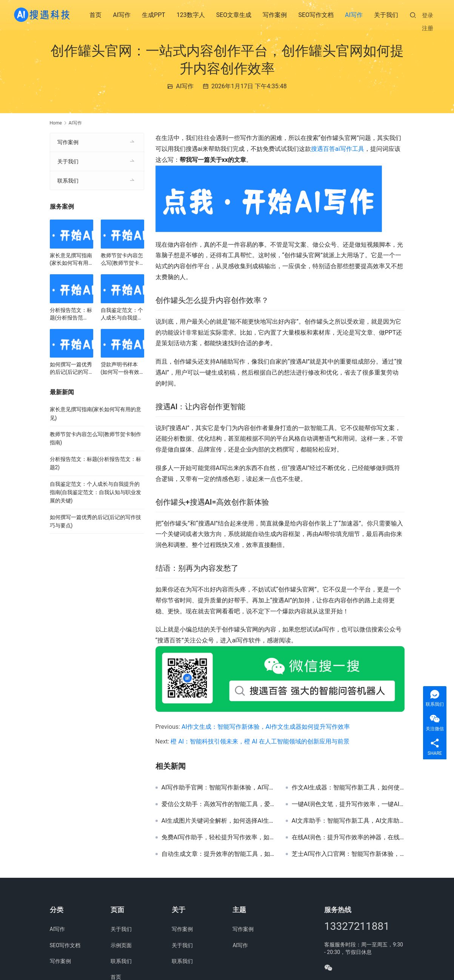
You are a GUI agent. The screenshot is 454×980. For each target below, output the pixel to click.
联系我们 (68, 181)
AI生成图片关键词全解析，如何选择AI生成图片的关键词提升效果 (218, 821)
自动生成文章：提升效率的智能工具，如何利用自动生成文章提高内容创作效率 (218, 854)
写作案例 (275, 15)
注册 (428, 28)
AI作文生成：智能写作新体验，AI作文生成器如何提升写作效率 (266, 727)
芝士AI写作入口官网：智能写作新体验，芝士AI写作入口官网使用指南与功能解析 (348, 854)
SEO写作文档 (316, 15)
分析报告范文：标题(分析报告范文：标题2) (71, 314)
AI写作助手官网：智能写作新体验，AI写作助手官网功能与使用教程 (218, 788)
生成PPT (154, 15)
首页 (96, 15)
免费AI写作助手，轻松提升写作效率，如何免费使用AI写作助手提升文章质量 (218, 837)
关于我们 (386, 15)
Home (56, 123)
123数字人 (191, 15)
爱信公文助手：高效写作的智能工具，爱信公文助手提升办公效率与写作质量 (218, 804)
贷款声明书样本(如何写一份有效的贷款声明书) (120, 369)
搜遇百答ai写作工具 (338, 149)
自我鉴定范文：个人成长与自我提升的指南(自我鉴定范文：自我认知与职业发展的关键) (122, 314)
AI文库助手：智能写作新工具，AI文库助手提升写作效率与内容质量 (348, 821)
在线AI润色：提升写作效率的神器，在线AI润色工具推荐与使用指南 (348, 837)
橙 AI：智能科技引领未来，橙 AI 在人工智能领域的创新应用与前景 (260, 741)
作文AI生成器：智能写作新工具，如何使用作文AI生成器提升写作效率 (348, 788)
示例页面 (121, 945)
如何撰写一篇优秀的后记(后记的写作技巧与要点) (71, 369)
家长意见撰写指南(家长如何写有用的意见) (71, 260)
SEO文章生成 (234, 15)
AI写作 (122, 15)
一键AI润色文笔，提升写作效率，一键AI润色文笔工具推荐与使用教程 (348, 804)
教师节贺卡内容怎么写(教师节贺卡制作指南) (122, 260)
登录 (428, 15)
